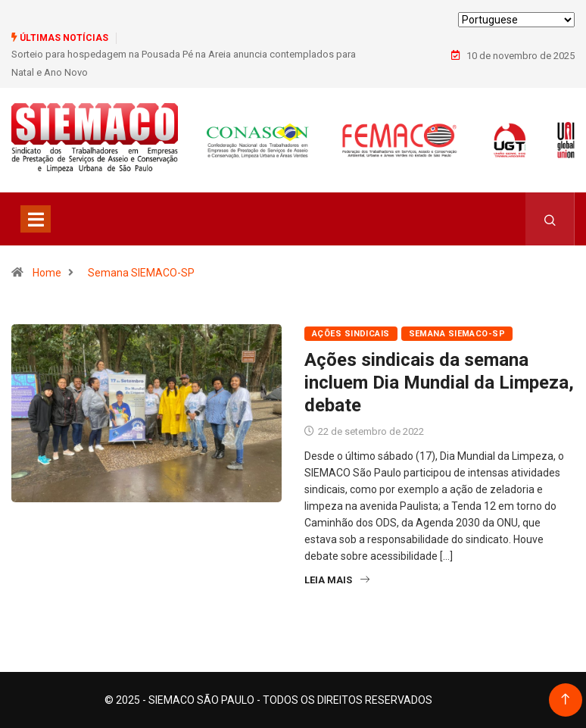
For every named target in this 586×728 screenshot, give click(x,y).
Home (47, 273)
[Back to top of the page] (565, 700)
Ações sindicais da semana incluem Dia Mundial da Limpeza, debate (439, 383)
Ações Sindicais (351, 334)
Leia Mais (337, 580)
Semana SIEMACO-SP (141, 273)
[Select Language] (516, 20)
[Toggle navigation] (36, 219)
